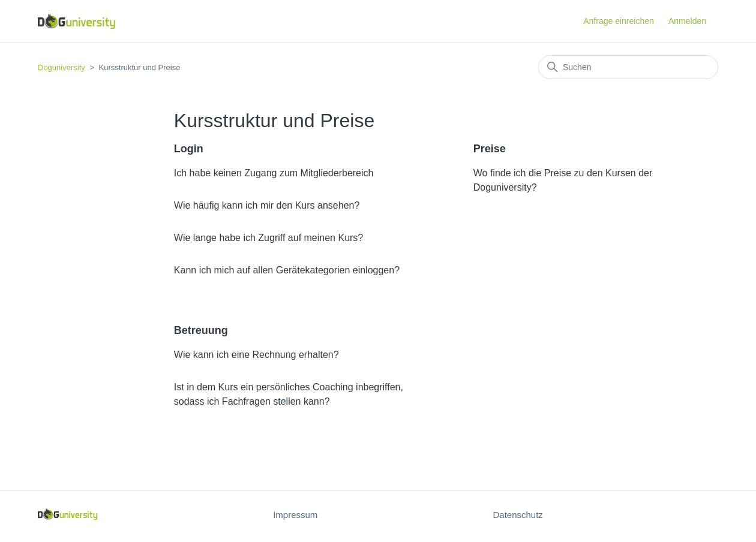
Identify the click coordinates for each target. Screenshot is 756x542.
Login (189, 149)
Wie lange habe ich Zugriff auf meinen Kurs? (268, 238)
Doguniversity (61, 67)
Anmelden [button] (687, 21)
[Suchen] (628, 67)
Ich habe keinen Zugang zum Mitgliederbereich (274, 173)
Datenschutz (517, 515)
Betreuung (201, 330)
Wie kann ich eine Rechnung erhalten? (256, 355)
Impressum (295, 515)
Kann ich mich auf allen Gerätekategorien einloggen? (287, 270)
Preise (490, 149)
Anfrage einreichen (619, 21)
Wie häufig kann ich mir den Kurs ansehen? (267, 205)
